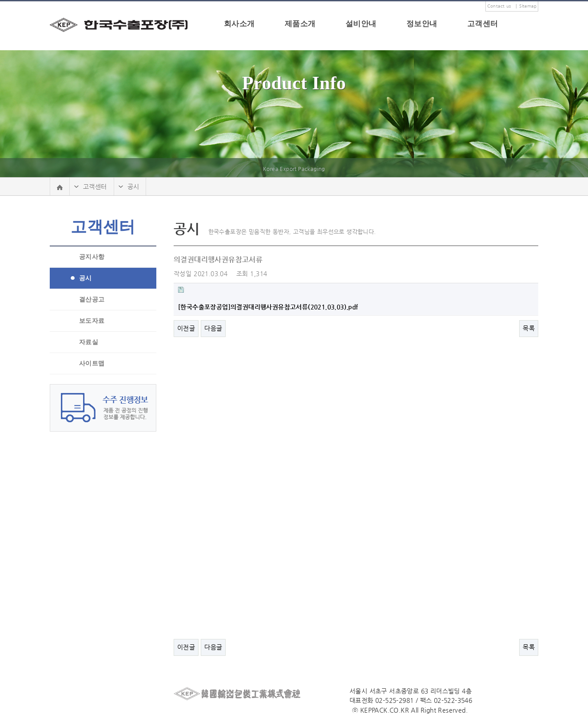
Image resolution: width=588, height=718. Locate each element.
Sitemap (528, 6)
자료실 (89, 342)
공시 (85, 278)
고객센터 (483, 24)
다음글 (213, 328)
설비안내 (361, 24)
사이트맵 (92, 363)
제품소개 (300, 24)
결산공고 (92, 299)
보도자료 (92, 321)
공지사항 (92, 257)
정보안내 (422, 24)
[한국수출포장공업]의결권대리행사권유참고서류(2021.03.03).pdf (268, 307)
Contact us (499, 6)
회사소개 (239, 24)
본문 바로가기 (0, 2)
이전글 (186, 328)
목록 (529, 328)
